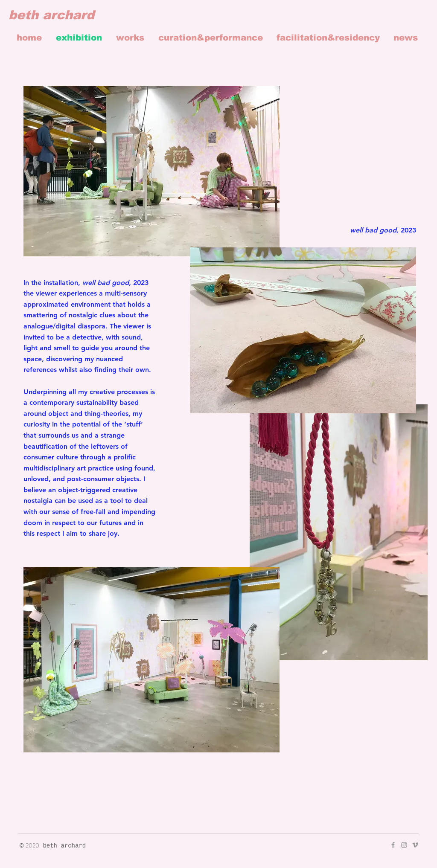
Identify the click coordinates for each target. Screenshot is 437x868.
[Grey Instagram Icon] (404, 845)
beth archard (51, 15)
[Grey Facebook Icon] (393, 845)
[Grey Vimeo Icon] (415, 845)
